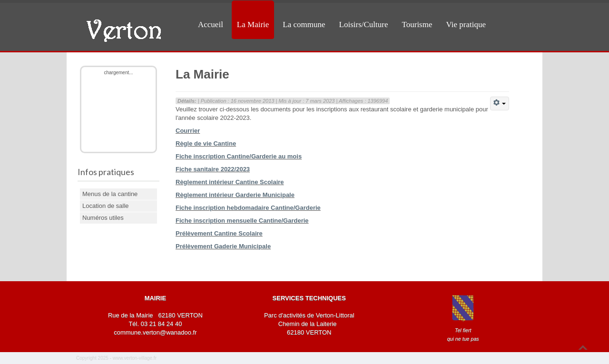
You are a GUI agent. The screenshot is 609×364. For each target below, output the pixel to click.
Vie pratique (466, 25)
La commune (304, 25)
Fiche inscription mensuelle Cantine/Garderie (242, 221)
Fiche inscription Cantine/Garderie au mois (239, 156)
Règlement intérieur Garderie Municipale (235, 195)
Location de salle (106, 206)
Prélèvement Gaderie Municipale (223, 246)
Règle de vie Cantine (206, 143)
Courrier (188, 131)
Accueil (211, 25)
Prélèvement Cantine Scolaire (219, 233)
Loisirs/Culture (364, 25)
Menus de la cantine (110, 194)
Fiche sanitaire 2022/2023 (213, 169)
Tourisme (417, 25)
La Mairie (253, 25)
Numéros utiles (103, 218)
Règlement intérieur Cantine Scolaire (230, 182)
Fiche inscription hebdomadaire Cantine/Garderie (248, 208)
